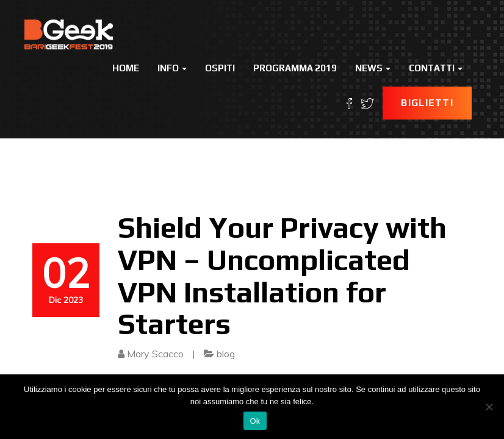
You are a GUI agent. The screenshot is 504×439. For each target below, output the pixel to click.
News (373, 68)
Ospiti (220, 68)
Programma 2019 (295, 68)
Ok (255, 421)
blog (226, 354)
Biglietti (427, 103)
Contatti (436, 68)
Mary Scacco (155, 354)
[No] (489, 407)
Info (172, 68)
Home (126, 68)
